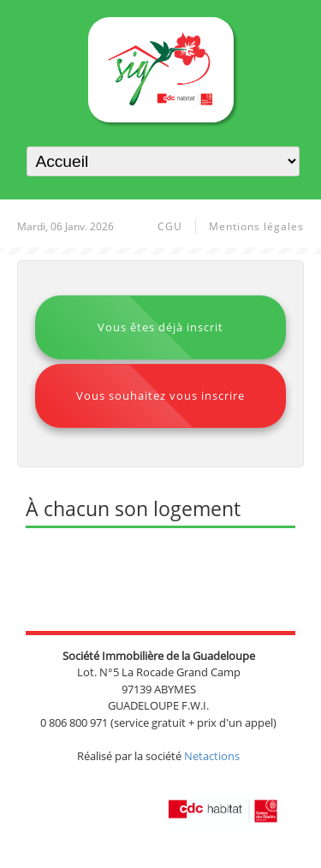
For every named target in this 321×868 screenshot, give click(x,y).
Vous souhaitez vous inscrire (160, 395)
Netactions (212, 756)
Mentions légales (256, 226)
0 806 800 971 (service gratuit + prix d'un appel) (158, 722)
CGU (170, 226)
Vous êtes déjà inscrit (160, 327)
